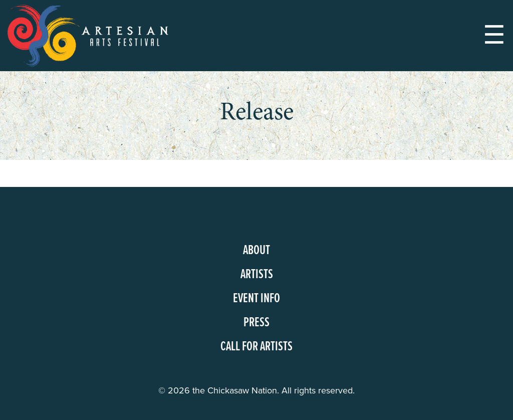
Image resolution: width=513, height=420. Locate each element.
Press (256, 323)
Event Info (256, 299)
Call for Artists (256, 347)
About (256, 251)
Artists (257, 275)
